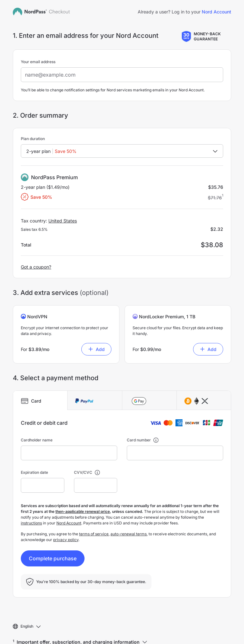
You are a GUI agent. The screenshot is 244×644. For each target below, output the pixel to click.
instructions (31, 497)
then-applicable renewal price (83, 485)
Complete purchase (53, 532)
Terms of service (64, 637)
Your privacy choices (139, 637)
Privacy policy (99, 637)
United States (63, 195)
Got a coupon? (36, 241)
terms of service (94, 508)
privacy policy (66, 514)
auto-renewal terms (129, 508)
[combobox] (122, 125)
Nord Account (69, 497)
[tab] (40, 374)
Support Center (27, 637)
